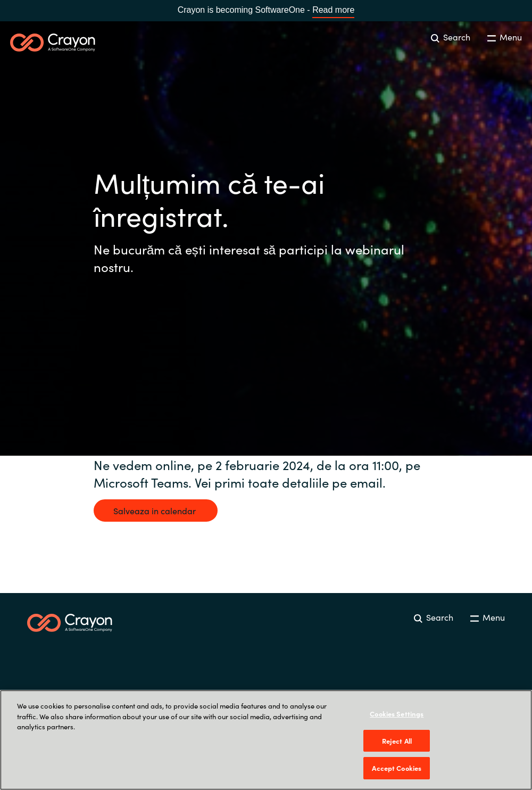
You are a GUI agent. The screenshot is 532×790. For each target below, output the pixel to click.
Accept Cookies (397, 768)
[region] (266, 740)
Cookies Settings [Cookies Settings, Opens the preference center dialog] (397, 714)
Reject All (397, 741)
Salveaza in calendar (156, 511)
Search (451, 37)
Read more (333, 10)
